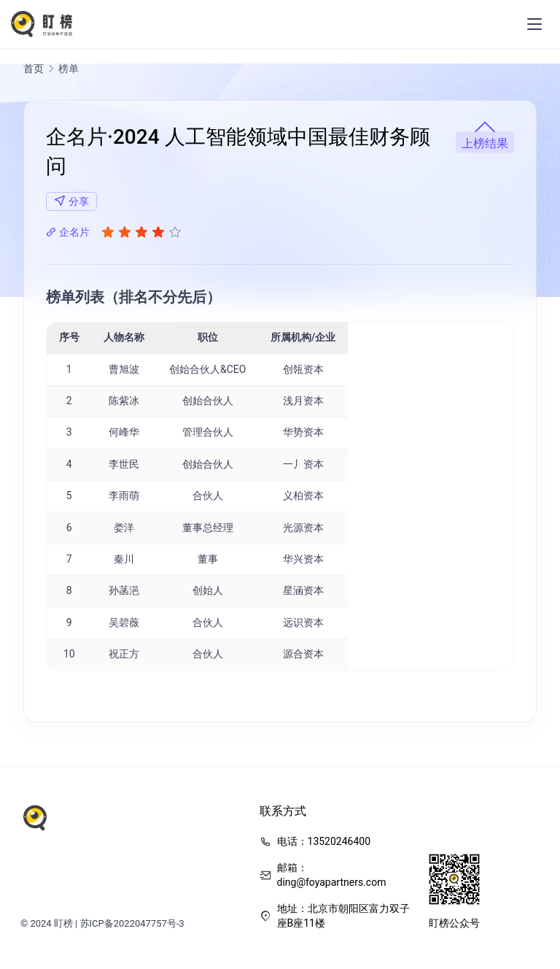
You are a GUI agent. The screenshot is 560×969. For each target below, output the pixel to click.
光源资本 (303, 529)
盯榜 (63, 925)
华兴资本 (303, 560)
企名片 (68, 233)
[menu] (534, 25)
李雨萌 (124, 498)
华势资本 (303, 434)
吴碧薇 (124, 624)
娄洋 (124, 529)
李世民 (124, 466)
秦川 (124, 560)
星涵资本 (303, 592)
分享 (71, 202)
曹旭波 (124, 371)
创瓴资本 (303, 371)
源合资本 (303, 655)
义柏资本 (303, 498)
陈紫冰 (124, 403)
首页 (34, 70)
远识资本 (303, 624)
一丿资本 (303, 466)
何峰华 (124, 434)
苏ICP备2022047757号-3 (132, 925)
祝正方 (124, 655)
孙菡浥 (124, 592)
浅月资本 (303, 403)
